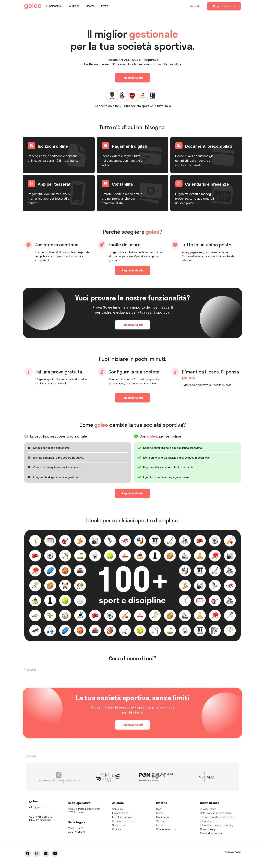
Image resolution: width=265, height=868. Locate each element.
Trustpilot (30, 670)
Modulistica (162, 817)
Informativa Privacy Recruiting (217, 825)
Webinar (161, 821)
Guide (160, 813)
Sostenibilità (119, 825)
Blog (159, 809)
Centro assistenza (166, 829)
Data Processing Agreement (216, 813)
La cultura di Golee (123, 817)
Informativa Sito (209, 821)
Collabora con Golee (124, 821)
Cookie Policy (208, 829)
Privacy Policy (208, 809)
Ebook (160, 825)
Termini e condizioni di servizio (217, 817)
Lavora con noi (121, 813)
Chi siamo (118, 809)
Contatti (116, 829)
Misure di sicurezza (211, 833)
